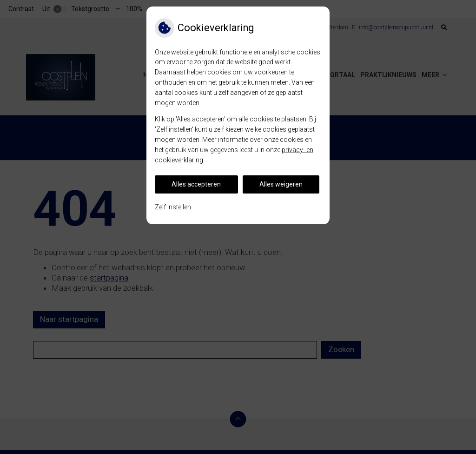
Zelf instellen (173, 207)
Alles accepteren (196, 184)
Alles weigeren (281, 184)
